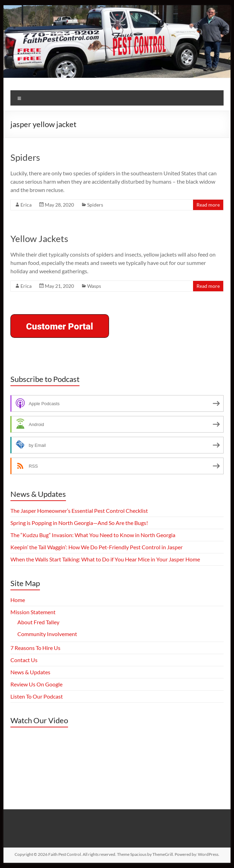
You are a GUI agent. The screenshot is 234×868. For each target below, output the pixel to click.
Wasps (94, 286)
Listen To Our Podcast (37, 696)
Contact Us (24, 660)
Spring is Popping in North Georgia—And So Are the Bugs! (79, 523)
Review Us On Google (36, 684)
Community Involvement (47, 634)
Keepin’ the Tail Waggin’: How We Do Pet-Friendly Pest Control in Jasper (97, 547)
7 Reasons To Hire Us (35, 648)
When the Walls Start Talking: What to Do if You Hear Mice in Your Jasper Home (105, 559)
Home (18, 600)
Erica (26, 205)
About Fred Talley (38, 622)
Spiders (25, 157)
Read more (208, 205)
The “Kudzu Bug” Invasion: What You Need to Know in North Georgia (93, 535)
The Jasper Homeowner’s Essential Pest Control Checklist (79, 511)
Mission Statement (33, 612)
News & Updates (30, 672)
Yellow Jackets (39, 239)
